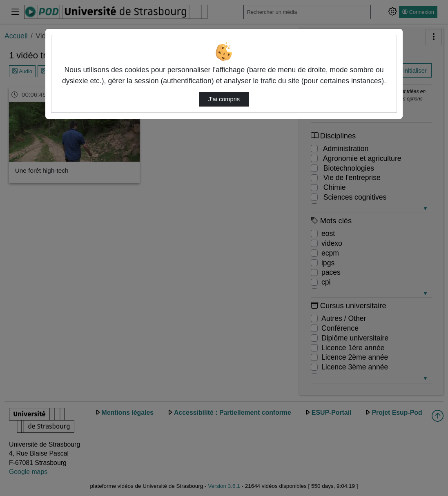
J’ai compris (224, 99)
